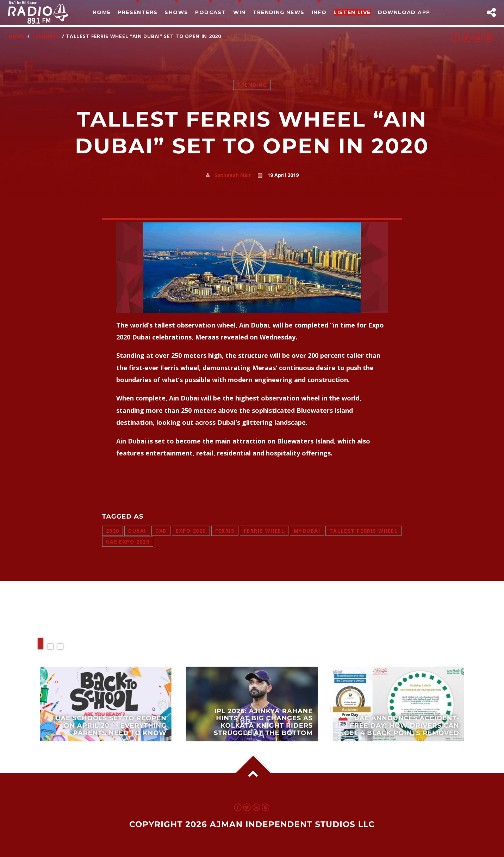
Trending (45, 36)
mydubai (307, 531)
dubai (137, 531)
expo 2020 (191, 531)
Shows (176, 12)
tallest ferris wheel (363, 531)
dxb (161, 531)
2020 (113, 531)
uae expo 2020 (128, 542)
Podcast (211, 12)
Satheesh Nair (233, 175)
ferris (225, 531)
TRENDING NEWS (278, 12)
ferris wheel (264, 531)
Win (239, 12)
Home (102, 12)
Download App (404, 12)
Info (319, 12)
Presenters (138, 12)
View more (105, 704)
